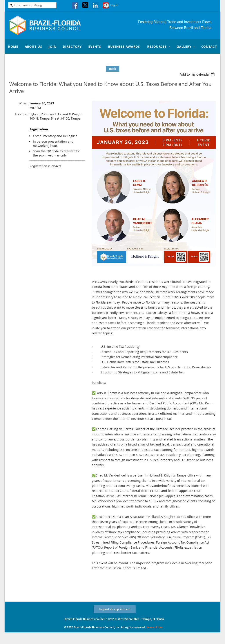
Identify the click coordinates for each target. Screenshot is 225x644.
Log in (114, 5)
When (23, 103)
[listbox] (198, 74)
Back (112, 69)
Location (21, 114)
